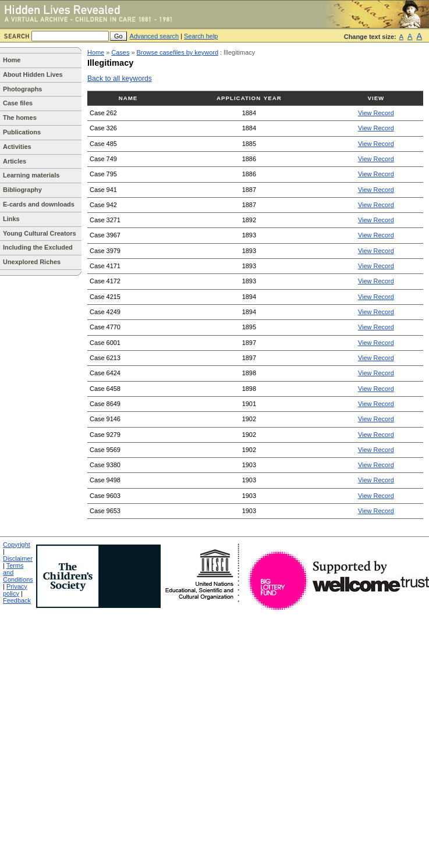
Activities (17, 147)
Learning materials (31, 175)
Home (12, 60)
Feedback (17, 600)
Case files (18, 103)
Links (11, 219)
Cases (120, 52)
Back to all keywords (120, 79)
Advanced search (155, 36)
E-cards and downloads (39, 204)
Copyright (17, 545)
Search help (201, 36)
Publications (22, 132)
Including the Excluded (38, 247)
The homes (20, 118)
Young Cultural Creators (40, 233)
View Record (376, 113)
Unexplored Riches (32, 262)
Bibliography (22, 190)
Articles (15, 161)
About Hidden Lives (33, 74)
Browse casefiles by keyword (178, 52)
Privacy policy (15, 590)
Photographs (22, 89)
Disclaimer (18, 558)
